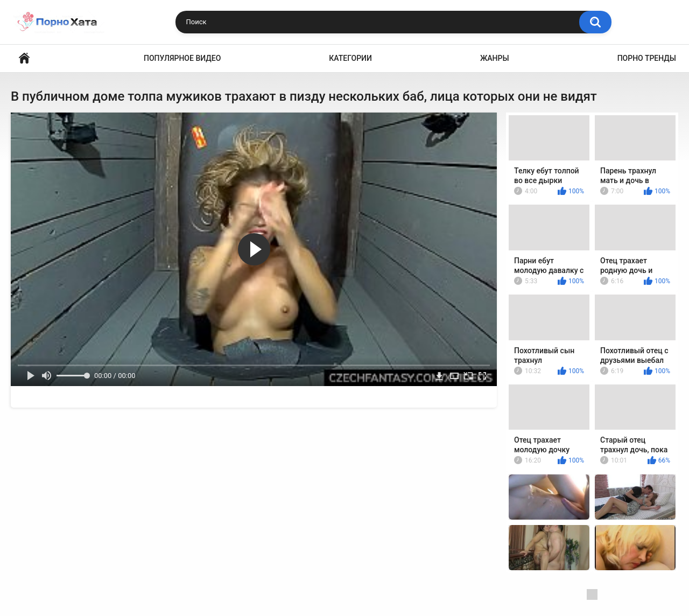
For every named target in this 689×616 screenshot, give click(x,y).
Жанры (495, 58)
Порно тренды (647, 58)
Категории (350, 58)
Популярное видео (182, 58)
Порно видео (24, 58)
